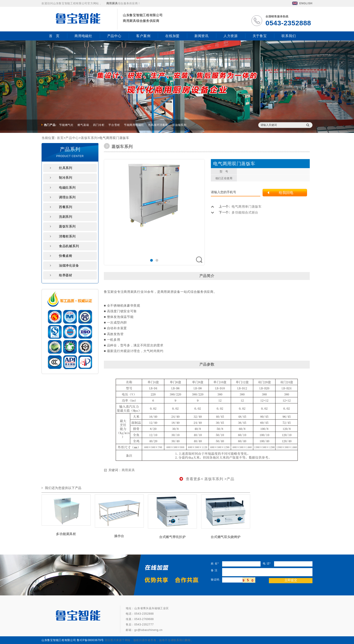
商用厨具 (128, 470)
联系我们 (289, 36)
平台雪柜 (114, 125)
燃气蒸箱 (83, 125)
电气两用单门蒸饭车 (236, 207)
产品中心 (114, 36)
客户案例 (143, 36)
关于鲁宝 (260, 36)
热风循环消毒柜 (158, 125)
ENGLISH (302, 3)
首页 (60, 138)
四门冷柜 (99, 125)
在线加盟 (172, 36)
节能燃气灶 (66, 125)
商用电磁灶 (83, 36)
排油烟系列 (179, 125)
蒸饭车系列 (89, 138)
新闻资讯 (201, 36)
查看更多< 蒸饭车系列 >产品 (207, 479)
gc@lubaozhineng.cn (148, 630)
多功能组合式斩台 (235, 212)
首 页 (54, 36)
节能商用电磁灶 (134, 125)
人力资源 (231, 36)
